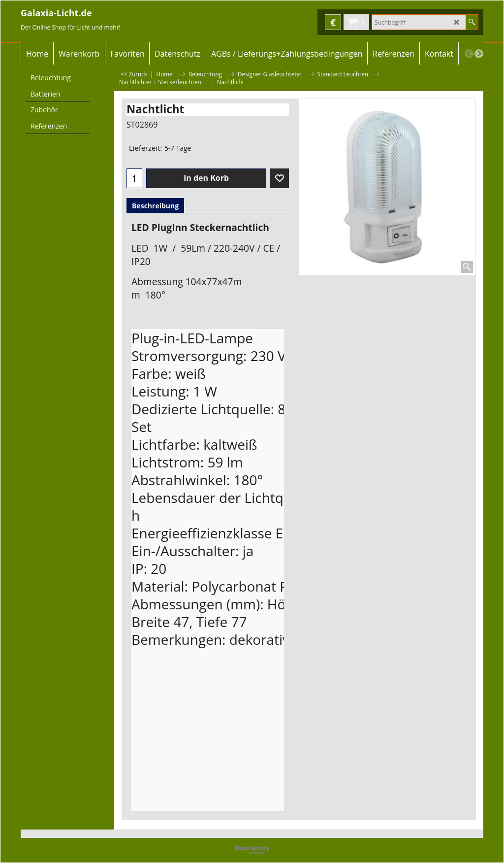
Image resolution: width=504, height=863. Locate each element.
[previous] (469, 54)
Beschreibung (155, 206)
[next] (479, 54)
